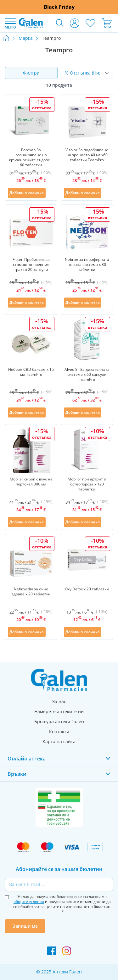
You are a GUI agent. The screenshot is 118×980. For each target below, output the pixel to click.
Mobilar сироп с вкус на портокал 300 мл (31, 482)
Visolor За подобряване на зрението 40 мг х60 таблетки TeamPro (87, 155)
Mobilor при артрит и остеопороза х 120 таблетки (87, 484)
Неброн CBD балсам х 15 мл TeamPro (31, 372)
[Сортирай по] (87, 73)
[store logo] (31, 23)
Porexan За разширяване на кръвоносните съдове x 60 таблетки (31, 157)
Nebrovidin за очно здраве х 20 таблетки (31, 592)
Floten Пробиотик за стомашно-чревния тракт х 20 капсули (31, 265)
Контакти (59, 731)
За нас (59, 701)
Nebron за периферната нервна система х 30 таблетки (87, 265)
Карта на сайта (59, 741)
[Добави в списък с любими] (51, 193)
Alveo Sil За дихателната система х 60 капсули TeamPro (87, 375)
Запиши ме (25, 926)
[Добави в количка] (27, 193)
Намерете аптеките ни (59, 711)
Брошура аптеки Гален (59, 721)
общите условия (29, 902)
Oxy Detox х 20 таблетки (87, 589)
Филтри (31, 73)
